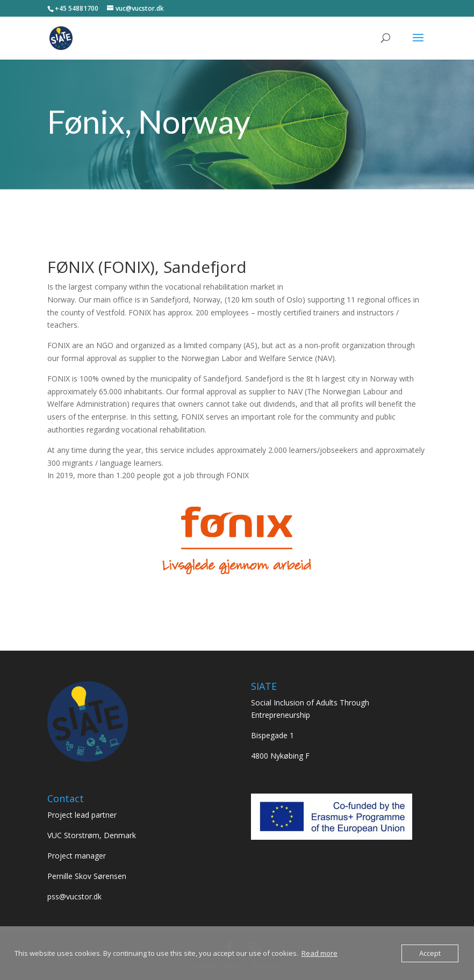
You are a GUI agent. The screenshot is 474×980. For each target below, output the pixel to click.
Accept (430, 953)
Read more (319, 953)
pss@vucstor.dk (74, 896)
